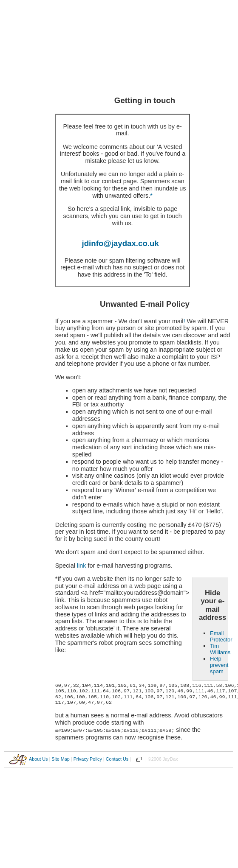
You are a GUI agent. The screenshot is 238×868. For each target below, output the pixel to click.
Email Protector (221, 636)
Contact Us (117, 759)
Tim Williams (220, 649)
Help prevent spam (219, 665)
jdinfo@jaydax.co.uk (120, 243)
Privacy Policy (88, 759)
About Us (38, 759)
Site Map (61, 759)
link (82, 566)
